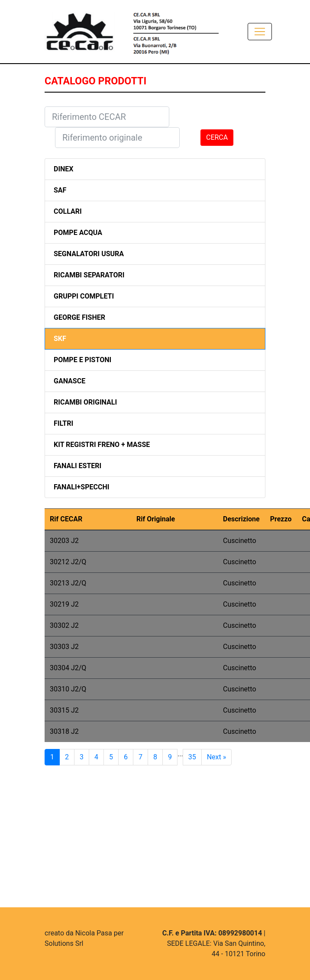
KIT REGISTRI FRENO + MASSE (102, 445)
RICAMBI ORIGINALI (85, 402)
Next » (217, 757)
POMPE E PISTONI (82, 360)
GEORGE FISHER (79, 317)
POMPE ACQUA (78, 233)
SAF (60, 190)
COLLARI (68, 211)
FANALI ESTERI (77, 466)
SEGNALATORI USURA (89, 254)
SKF (60, 339)
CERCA (217, 137)
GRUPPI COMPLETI (84, 296)
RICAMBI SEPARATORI (89, 275)
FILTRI (63, 423)
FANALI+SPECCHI (81, 487)
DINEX (64, 169)
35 (192, 757)
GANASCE (69, 381)
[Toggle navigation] (260, 32)
